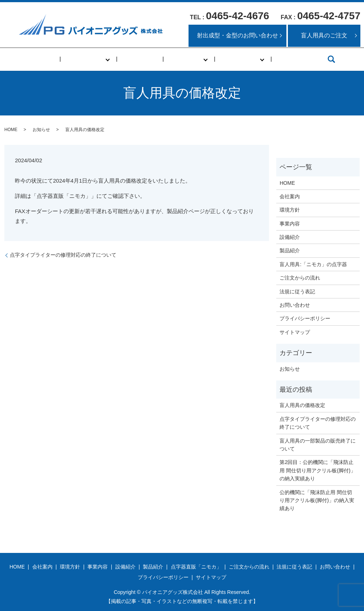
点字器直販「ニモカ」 (196, 567)
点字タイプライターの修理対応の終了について (63, 255)
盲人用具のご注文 (324, 35)
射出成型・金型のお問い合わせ (237, 35)
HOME (58, 59)
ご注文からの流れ (300, 278)
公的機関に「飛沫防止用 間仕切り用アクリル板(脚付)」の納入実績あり (317, 500)
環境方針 (290, 210)
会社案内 (290, 196)
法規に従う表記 (297, 292)
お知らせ (41, 130)
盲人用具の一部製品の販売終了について (318, 445)
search (309, 59)
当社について (96, 59)
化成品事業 (182, 59)
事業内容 (143, 59)
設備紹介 (290, 237)
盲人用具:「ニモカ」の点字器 (313, 264)
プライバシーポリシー (305, 318)
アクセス (277, 59)
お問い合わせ (295, 305)
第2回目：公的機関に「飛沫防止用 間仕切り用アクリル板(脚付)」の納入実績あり (317, 470)
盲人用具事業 (231, 59)
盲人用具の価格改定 (302, 405)
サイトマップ (295, 332)
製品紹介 (290, 250)
